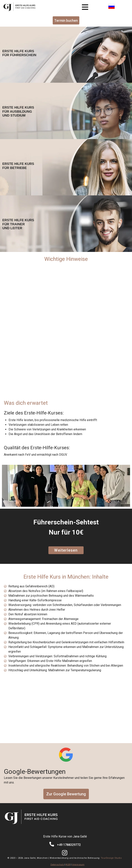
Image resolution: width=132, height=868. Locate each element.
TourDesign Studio (111, 858)
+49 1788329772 (69, 845)
